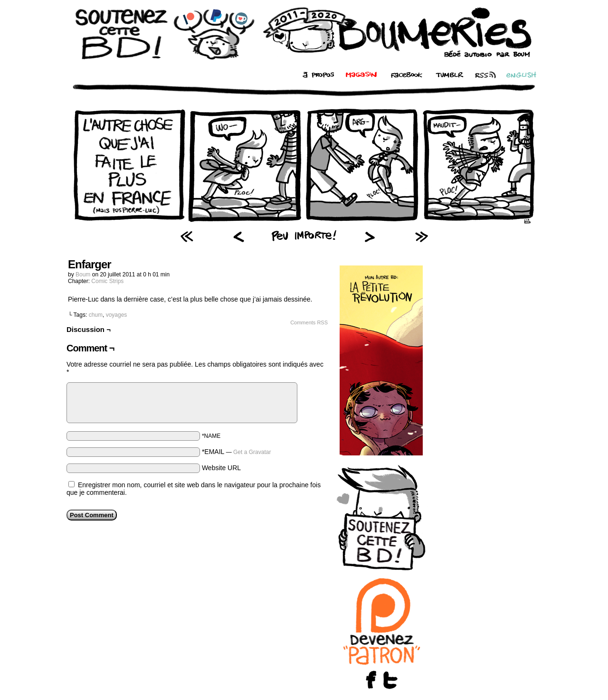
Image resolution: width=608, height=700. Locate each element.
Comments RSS (309, 322)
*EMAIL (237, 452)
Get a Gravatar (252, 452)
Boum (83, 274)
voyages (117, 315)
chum (96, 315)
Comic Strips (107, 281)
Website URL (221, 468)
